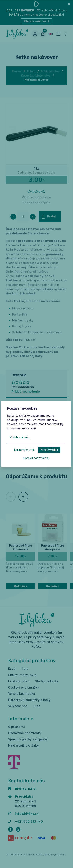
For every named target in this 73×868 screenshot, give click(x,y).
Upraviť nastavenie (36, 458)
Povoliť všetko (49, 450)
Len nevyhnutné (24, 450)
